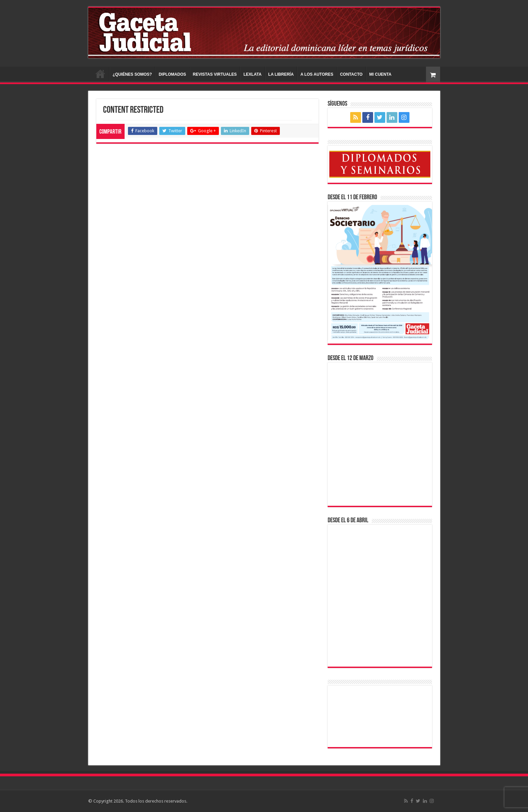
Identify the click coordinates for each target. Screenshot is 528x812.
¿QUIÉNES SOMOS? (133, 74)
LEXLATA (253, 74)
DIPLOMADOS (172, 74)
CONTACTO (351, 74)
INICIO (100, 74)
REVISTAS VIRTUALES (215, 74)
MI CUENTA (381, 74)
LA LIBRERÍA (281, 74)
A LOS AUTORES (317, 74)
